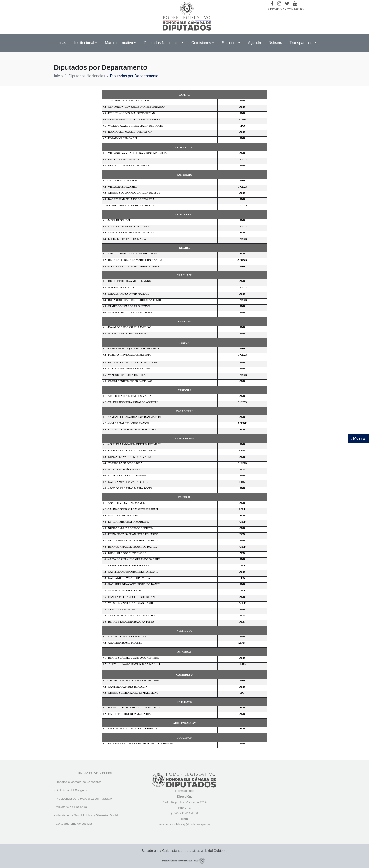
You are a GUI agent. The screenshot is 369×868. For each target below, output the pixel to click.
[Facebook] (272, 4)
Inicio (62, 43)
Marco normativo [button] (119, 43)
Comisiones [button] (201, 43)
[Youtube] (295, 4)
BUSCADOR (275, 9)
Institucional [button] (84, 43)
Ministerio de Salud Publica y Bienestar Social (87, 815)
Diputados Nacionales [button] (162, 43)
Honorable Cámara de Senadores (79, 782)
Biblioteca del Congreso (72, 790)
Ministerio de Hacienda (71, 807)
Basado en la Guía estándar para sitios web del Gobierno (184, 851)
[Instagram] (279, 4)
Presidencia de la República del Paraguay (84, 799)
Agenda (254, 43)
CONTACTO (295, 9)
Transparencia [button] (302, 43)
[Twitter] (287, 4)
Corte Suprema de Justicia (74, 824)
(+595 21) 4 (179, 813)
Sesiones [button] (230, 43)
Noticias (275, 43)
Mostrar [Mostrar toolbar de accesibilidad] (358, 438)
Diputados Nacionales (87, 76)
